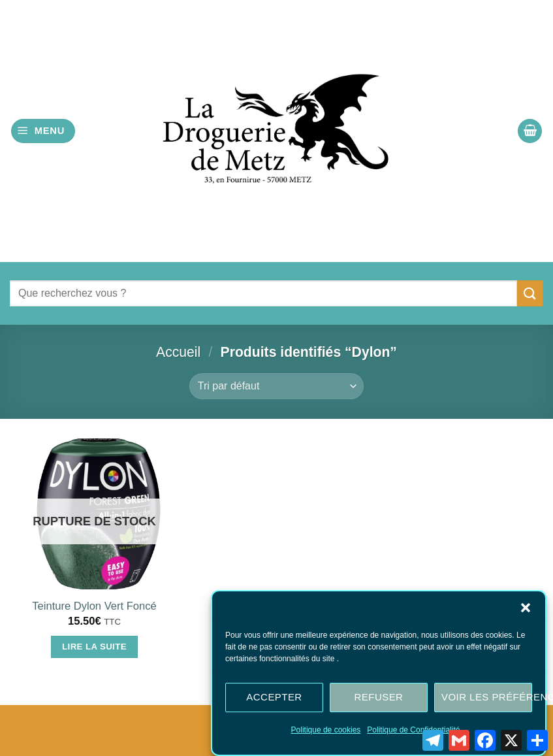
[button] (526, 610)
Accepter (274, 700)
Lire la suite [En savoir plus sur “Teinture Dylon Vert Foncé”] (94, 647)
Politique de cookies (326, 732)
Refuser (379, 700)
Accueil (178, 352)
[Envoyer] (530, 293)
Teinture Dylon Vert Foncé (94, 606)
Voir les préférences (487, 700)
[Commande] (276, 386)
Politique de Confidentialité (413, 732)
